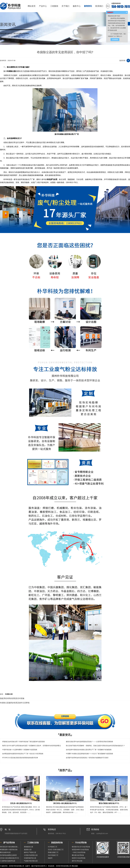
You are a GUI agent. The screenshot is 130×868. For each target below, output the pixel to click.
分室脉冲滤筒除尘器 (31, 855)
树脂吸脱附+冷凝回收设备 (9, 850)
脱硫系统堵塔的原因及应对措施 (12, 698)
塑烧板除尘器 (28, 847)
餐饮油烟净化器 (5, 852)
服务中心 (77, 6)
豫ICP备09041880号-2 (39, 866)
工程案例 (54, 6)
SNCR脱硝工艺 (53, 855)
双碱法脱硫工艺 (53, 852)
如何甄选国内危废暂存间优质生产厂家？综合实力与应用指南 (23, 754)
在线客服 (115, 39)
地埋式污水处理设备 (79, 858)
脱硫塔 (50, 858)
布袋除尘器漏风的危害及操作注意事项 (15, 703)
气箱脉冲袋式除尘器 (31, 861)
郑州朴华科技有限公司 (64, 866)
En (108, 6)
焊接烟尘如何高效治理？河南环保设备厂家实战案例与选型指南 (24, 742)
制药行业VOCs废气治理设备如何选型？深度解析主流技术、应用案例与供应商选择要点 (32, 746)
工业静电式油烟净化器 (8, 861)
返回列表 (122, 61)
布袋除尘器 (11, 71)
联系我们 (99, 6)
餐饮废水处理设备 (78, 855)
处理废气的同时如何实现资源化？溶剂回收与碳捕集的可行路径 (87, 758)
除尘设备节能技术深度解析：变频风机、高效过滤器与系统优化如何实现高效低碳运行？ (96, 746)
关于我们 (65, 6)
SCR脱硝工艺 (53, 847)
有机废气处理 (52, 179)
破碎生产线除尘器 (30, 852)
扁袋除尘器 (28, 850)
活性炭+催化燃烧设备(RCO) (9, 858)
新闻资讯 (88, 6)
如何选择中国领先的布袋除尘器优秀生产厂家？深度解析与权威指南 (89, 750)
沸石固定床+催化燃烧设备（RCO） (10, 847)
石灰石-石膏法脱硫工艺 (56, 850)
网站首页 (32, 6)
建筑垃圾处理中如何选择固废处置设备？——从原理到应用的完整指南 (89, 742)
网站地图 (75, 866)
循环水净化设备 (77, 861)
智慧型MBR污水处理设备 (80, 850)
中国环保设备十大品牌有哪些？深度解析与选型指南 (20, 750)
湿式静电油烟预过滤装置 (8, 855)
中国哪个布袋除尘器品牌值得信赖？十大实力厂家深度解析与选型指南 (89, 754)
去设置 (115, 30)
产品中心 (43, 6)
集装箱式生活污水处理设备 (81, 847)
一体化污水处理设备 (79, 852)
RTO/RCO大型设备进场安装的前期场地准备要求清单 (20, 758)
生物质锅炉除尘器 (30, 858)
